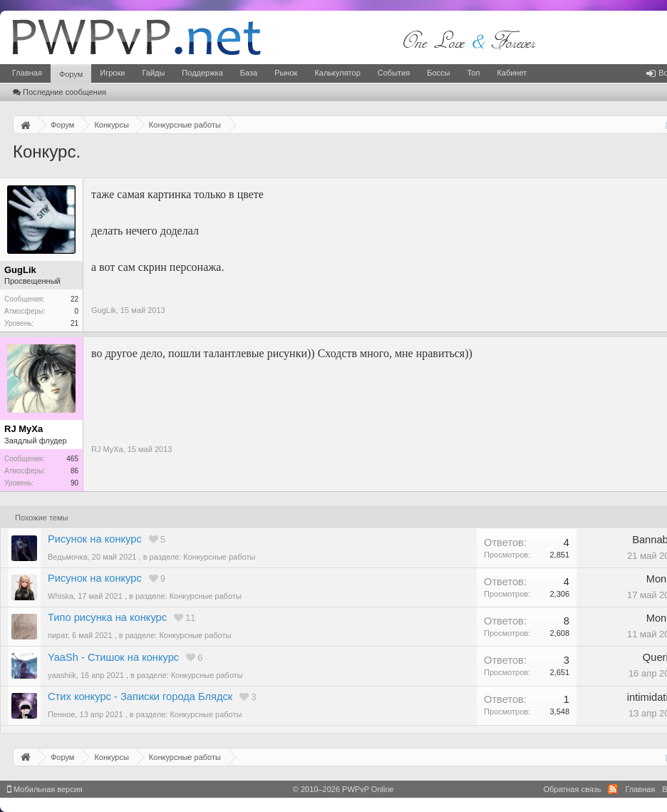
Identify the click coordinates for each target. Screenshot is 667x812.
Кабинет (512, 73)
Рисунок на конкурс (95, 539)
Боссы (438, 73)
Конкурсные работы (219, 557)
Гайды (153, 73)
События (394, 73)
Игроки (112, 73)
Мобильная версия (45, 789)
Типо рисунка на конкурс (107, 617)
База (249, 73)
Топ (473, 73)
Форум (71, 74)
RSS (613, 789)
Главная (27, 73)
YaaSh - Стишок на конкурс (113, 657)
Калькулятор (337, 73)
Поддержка (202, 73)
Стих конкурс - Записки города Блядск (140, 697)
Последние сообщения (60, 92)
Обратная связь (572, 789)
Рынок (286, 73)
